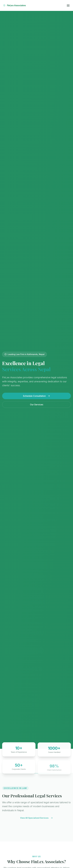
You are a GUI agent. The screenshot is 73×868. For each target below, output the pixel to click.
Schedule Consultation (36, 396)
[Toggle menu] (68, 5)
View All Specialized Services (36, 818)
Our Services (37, 405)
